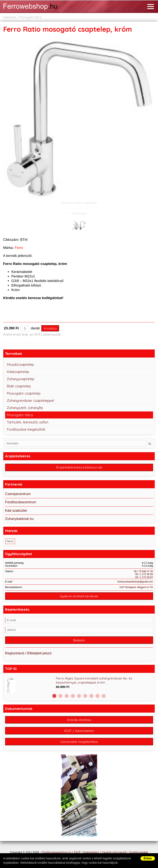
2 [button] (60, 696)
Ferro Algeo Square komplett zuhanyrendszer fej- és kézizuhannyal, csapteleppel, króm (94, 680)
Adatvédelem (91, 852)
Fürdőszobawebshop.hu (56, 852)
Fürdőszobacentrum (21, 502)
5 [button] (79, 696)
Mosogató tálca (31, 17)
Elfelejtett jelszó (39, 653)
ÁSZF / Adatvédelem (79, 731)
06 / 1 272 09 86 (144, 574)
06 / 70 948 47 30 (143, 571)
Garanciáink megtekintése (79, 742)
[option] (79, 685)
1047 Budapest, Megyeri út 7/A (136, 587)
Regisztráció (15, 653)
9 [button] (104, 696)
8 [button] (98, 696)
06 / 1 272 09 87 (144, 577)
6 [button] (85, 696)
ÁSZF (77, 852)
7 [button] (91, 696)
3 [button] (67, 696)
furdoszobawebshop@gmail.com (135, 582)
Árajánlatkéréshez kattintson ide (79, 467)
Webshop (10, 17)
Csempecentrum (18, 494)
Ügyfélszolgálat (138, 852)
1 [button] (54, 696)
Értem (148, 858)
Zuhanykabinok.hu (19, 519)
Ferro (19, 248)
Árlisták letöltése (79, 720)
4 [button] (73, 696)
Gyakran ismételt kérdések (79, 596)
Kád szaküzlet (16, 511)
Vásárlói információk (114, 852)
